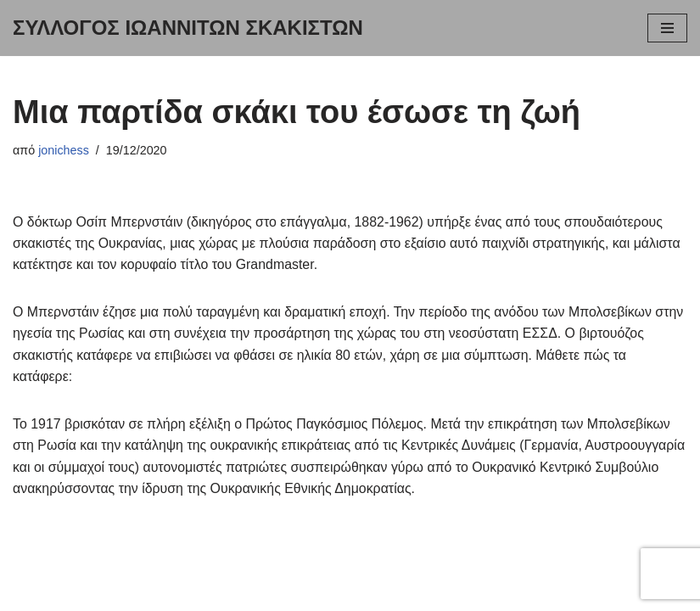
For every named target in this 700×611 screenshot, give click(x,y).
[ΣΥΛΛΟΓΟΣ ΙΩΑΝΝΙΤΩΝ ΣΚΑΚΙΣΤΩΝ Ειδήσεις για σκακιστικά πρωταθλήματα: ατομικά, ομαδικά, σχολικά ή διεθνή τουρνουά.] (188, 28)
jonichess (64, 150)
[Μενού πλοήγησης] (667, 28)
